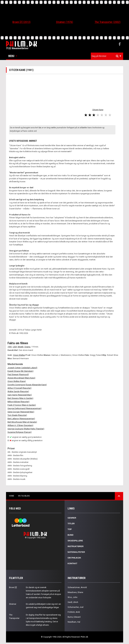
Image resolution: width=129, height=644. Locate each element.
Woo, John (73, 597)
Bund (71, 535)
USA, (15, 347)
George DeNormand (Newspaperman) (25, 408)
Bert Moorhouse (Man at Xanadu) (22, 422)
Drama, (28, 347)
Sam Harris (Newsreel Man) (20, 395)
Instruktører (76, 546)
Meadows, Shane (75, 592)
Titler (71, 524)
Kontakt (73, 563)
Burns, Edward (74, 617)
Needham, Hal (74, 622)
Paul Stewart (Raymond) (18, 374)
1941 (10, 347)
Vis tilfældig (24, 496)
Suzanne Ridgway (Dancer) (20, 432)
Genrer (72, 518)
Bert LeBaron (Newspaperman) (21, 419)
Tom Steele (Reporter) (17, 415)
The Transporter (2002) (108, 22)
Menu (13, 56)
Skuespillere (75, 541)
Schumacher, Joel (76, 607)
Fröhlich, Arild (74, 612)
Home (12, 496)
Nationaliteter (76, 552)
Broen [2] (13, 587)
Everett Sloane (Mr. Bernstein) (20, 371)
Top (70, 529)
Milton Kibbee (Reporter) (18, 402)
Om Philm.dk (74, 558)
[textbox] (108, 56)
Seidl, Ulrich (73, 602)
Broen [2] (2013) (21, 22)
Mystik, (21, 347)
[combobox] (107, 56)
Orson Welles (19, 355)
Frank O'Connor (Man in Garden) (22, 405)
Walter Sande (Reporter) (18, 391)
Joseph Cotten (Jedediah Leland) (22, 368)
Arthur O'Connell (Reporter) (19, 388)
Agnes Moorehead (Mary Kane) (21, 378)
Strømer (13, 604)
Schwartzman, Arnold (77, 587)
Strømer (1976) (64, 22)
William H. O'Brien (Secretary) (20, 425)
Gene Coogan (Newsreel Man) (21, 412)
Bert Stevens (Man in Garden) (20, 398)
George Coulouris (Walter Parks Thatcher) (26, 429)
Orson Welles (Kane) (17, 381)
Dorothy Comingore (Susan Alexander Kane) (27, 385)
